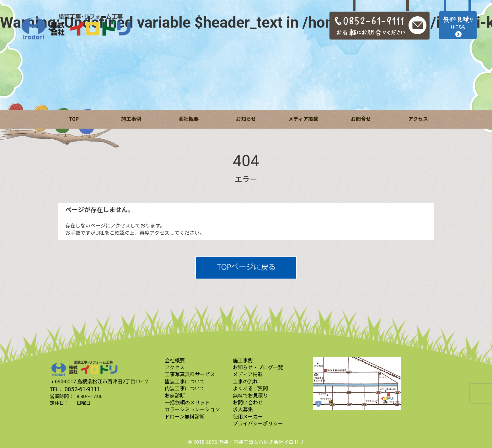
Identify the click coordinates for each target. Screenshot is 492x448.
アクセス (418, 119)
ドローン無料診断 (185, 417)
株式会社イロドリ (284, 442)
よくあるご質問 (250, 389)
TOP (74, 119)
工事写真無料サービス (190, 374)
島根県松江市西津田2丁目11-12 (112, 382)
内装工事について (185, 389)
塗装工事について (185, 382)
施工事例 (131, 119)
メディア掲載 (303, 119)
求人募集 (243, 410)
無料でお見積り (250, 396)
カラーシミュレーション (192, 410)
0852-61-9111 (83, 389)
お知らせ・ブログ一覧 (258, 368)
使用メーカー (248, 417)
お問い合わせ (248, 403)
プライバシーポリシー (258, 424)
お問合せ (361, 119)
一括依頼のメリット (187, 403)
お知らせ (246, 119)
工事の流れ (245, 382)
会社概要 (189, 119)
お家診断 (175, 396)
